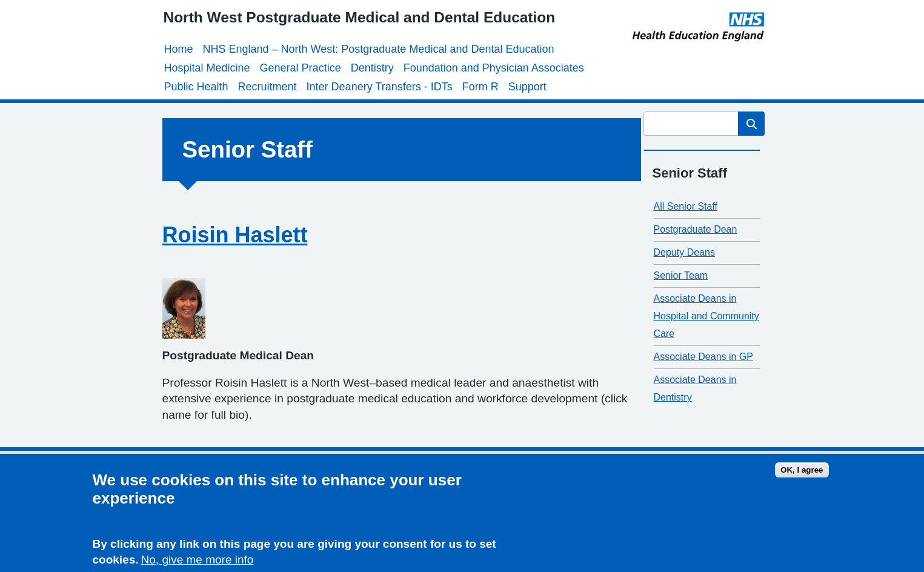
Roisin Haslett (235, 235)
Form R (480, 87)
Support (527, 87)
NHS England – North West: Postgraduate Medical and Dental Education (379, 49)
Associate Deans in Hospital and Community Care (706, 316)
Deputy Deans (684, 252)
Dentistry (372, 68)
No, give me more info (198, 562)
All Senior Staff (686, 206)
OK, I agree (802, 472)
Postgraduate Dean (696, 229)
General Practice (301, 68)
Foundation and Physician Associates (494, 68)
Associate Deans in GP (704, 357)
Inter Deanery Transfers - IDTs (380, 87)
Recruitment (268, 87)
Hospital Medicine (207, 68)
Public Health (196, 87)
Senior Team (681, 275)
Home (179, 49)
